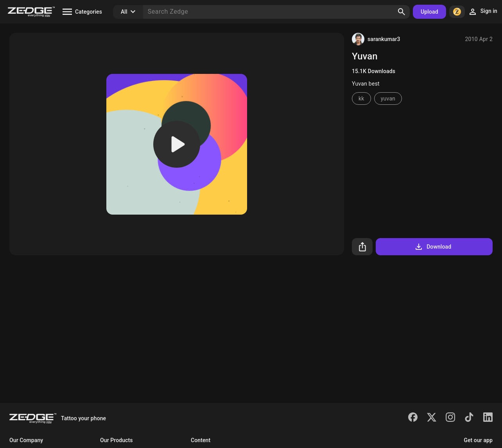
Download (433, 247)
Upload (429, 12)
